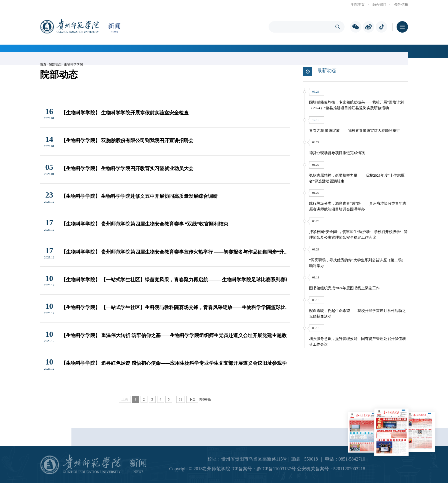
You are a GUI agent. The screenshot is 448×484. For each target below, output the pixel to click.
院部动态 (55, 64)
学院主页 (358, 5)
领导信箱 (401, 5)
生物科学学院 (73, 64)
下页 (192, 399)
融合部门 (379, 5)
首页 (43, 64)
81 (181, 399)
